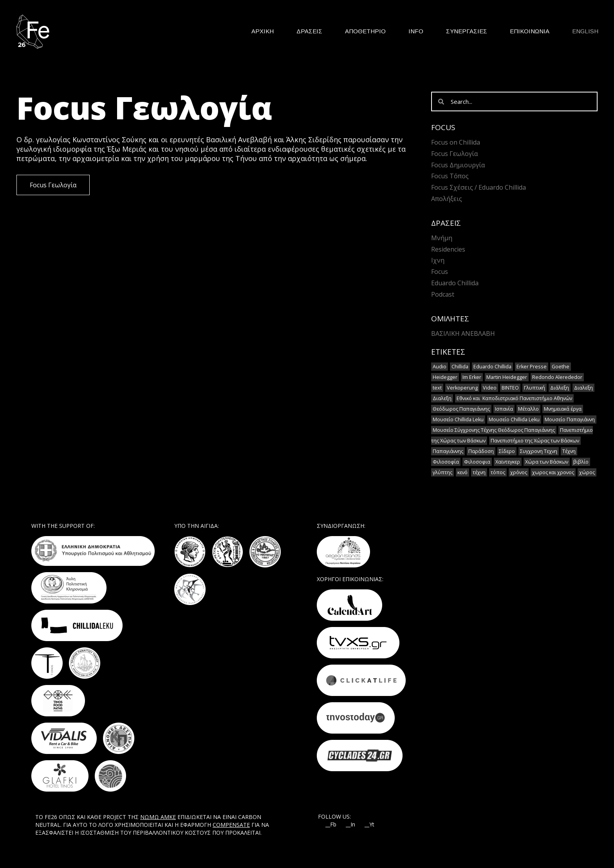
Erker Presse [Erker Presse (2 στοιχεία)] (532, 367)
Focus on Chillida (456, 142)
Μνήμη (442, 238)
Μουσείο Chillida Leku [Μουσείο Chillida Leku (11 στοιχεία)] (458, 420)
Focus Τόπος (450, 176)
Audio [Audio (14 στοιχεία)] (440, 367)
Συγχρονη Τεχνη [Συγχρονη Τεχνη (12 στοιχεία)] (539, 451)
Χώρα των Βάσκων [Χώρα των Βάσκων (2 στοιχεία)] (547, 462)
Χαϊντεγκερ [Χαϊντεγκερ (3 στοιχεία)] (508, 462)
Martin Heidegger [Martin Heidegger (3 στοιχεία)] (507, 377)
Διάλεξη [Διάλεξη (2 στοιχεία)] (560, 388)
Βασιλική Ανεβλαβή (463, 333)
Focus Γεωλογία (454, 154)
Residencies (448, 249)
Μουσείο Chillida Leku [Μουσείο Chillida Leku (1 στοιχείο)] (514, 420)
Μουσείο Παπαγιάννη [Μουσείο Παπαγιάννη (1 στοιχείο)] (570, 420)
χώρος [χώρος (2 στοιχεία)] (587, 472)
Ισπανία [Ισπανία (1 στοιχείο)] (504, 409)
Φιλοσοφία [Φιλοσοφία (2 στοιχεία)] (446, 462)
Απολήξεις (447, 199)
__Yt (369, 825)
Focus (440, 272)
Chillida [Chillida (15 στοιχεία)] (460, 367)
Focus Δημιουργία (458, 165)
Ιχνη (438, 260)
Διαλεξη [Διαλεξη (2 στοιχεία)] (583, 388)
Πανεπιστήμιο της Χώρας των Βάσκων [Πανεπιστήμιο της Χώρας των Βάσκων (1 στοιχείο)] (535, 441)
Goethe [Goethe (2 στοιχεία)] (561, 367)
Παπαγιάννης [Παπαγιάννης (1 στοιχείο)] (448, 451)
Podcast (443, 294)
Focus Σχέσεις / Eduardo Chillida (479, 187)
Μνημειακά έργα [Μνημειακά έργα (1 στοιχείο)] (563, 409)
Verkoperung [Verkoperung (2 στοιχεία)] (462, 388)
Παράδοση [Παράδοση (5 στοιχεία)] (481, 451)
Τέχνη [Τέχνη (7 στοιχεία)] (569, 451)
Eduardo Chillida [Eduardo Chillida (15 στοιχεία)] (492, 367)
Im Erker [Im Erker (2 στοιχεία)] (472, 377)
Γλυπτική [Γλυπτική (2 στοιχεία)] (535, 388)
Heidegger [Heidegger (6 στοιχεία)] (445, 377)
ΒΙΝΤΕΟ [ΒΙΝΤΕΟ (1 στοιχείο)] (510, 388)
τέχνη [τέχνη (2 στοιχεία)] (479, 472)
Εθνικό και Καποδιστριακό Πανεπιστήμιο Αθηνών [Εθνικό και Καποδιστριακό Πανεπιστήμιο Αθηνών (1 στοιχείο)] (514, 398)
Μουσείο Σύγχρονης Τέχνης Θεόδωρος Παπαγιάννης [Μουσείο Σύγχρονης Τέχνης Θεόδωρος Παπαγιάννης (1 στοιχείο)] (494, 430)
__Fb (331, 825)
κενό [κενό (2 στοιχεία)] (462, 472)
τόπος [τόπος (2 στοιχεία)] (498, 472)
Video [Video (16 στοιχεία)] (490, 388)
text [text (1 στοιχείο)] (437, 388)
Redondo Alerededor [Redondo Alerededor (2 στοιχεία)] (557, 377)
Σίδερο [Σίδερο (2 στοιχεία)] (507, 451)
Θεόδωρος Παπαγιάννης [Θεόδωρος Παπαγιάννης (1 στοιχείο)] (461, 409)
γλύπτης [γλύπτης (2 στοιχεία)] (442, 472)
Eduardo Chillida (455, 283)
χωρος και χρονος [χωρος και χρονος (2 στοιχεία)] (553, 472)
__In (350, 825)
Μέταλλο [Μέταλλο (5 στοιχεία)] (528, 409)
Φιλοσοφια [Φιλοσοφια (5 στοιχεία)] (477, 462)
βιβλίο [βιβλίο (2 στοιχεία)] (581, 462)
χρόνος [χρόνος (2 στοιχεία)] (519, 472)
